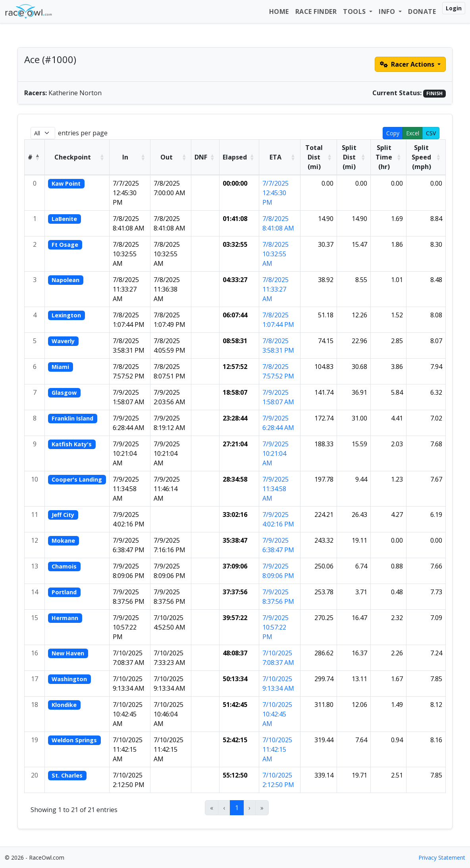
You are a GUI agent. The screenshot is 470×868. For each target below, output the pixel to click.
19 (35, 740)
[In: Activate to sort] (130, 157)
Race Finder (316, 12)
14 (35, 592)
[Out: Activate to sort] (171, 157)
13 (35, 566)
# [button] (30, 157)
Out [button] (167, 157)
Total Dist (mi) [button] (314, 157)
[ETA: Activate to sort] (280, 157)
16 (35, 653)
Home (279, 12)
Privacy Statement (442, 857)
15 (35, 618)
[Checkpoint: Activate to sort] (77, 157)
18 (35, 705)
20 (35, 775)
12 (35, 540)
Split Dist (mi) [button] (349, 157)
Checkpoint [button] (73, 157)
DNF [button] (201, 157)
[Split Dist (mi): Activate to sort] (353, 157)
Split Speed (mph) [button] (421, 157)
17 (35, 679)
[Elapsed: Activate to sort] (239, 157)
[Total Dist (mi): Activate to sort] (318, 157)
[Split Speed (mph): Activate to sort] (426, 157)
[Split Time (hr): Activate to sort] (388, 157)
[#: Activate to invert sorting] (35, 157)
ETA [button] (275, 157)
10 (35, 479)
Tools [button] (355, 12)
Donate (422, 12)
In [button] (125, 157)
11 (35, 515)
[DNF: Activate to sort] (205, 157)
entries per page (83, 133)
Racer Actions (408, 64)
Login (454, 8)
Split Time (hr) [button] (384, 157)
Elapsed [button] (235, 157)
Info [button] (388, 12)
